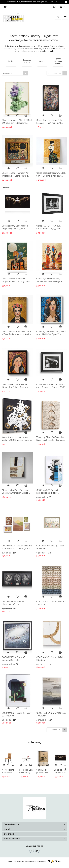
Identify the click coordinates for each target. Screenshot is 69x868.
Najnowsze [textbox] (7, 73)
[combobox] (15, 73)
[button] (63, 7)
